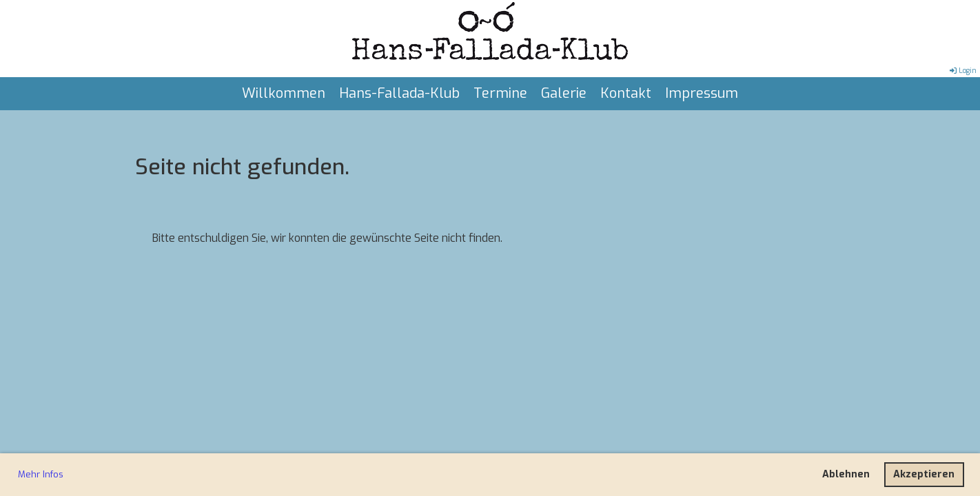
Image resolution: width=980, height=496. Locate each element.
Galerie (564, 93)
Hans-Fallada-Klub (399, 93)
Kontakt (626, 93)
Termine (500, 93)
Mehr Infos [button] (41, 474)
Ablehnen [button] (846, 474)
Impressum (702, 93)
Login (962, 71)
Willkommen (284, 93)
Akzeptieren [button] (924, 474)
